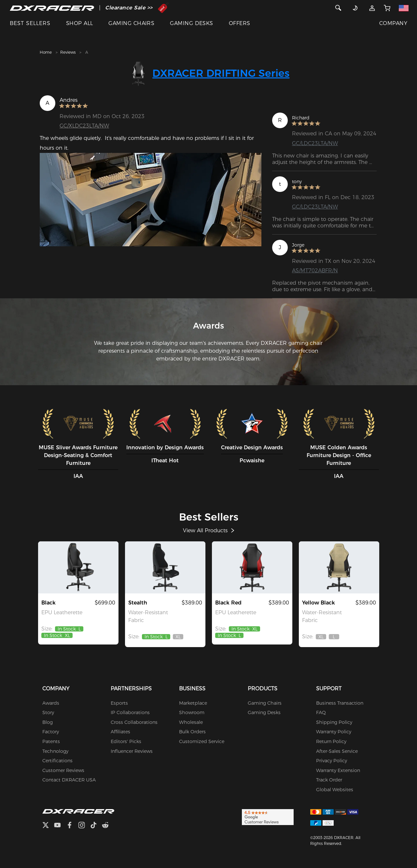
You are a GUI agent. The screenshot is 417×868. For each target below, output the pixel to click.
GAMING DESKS (192, 23)
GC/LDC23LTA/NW (315, 143)
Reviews (68, 52)
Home (46, 52)
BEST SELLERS (30, 23)
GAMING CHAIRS (131, 23)
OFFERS (240, 23)
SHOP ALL (80, 23)
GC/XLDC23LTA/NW (84, 126)
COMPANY (393, 23)
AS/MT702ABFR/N (315, 271)
